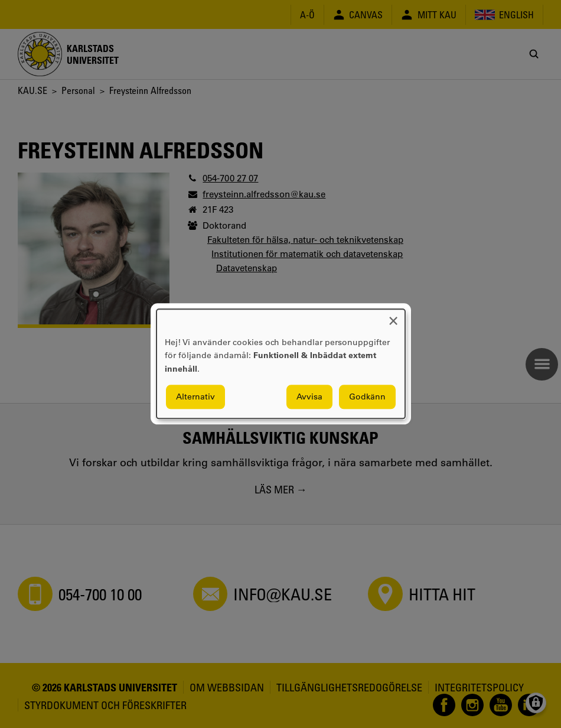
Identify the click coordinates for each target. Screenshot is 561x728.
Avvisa (309, 397)
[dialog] (281, 364)
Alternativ (195, 397)
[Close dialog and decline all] (393, 316)
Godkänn (367, 397)
